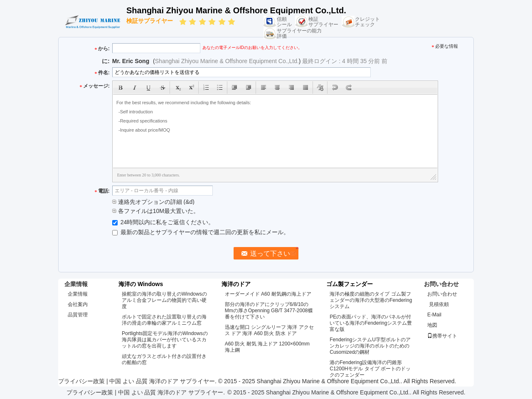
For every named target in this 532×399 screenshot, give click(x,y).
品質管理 (78, 315)
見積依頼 (439, 304)
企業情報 (78, 294)
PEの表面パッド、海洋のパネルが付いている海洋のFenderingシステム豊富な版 (371, 323)
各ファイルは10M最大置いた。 (156, 211)
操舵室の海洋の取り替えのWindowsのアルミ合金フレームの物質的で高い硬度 (164, 300)
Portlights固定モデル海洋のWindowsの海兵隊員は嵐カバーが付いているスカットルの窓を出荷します (165, 340)
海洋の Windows (141, 284)
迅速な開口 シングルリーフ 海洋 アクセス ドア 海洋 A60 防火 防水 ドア (269, 330)
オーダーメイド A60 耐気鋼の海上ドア (268, 294)
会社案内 (78, 304)
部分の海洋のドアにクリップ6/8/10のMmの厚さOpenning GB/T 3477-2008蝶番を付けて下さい (269, 311)
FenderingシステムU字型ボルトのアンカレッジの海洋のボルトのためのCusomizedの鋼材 (370, 346)
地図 (432, 325)
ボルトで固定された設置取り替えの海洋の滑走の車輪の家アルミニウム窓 (164, 320)
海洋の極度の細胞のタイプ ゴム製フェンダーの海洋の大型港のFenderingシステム (371, 300)
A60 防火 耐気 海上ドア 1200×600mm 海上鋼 (267, 347)
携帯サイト (442, 336)
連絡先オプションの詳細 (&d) (153, 202)
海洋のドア (236, 284)
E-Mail (434, 315)
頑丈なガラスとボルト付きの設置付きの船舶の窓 (164, 359)
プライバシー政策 (81, 381)
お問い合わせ (442, 294)
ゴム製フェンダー (350, 284)
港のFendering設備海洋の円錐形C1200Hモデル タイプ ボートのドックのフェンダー (370, 369)
